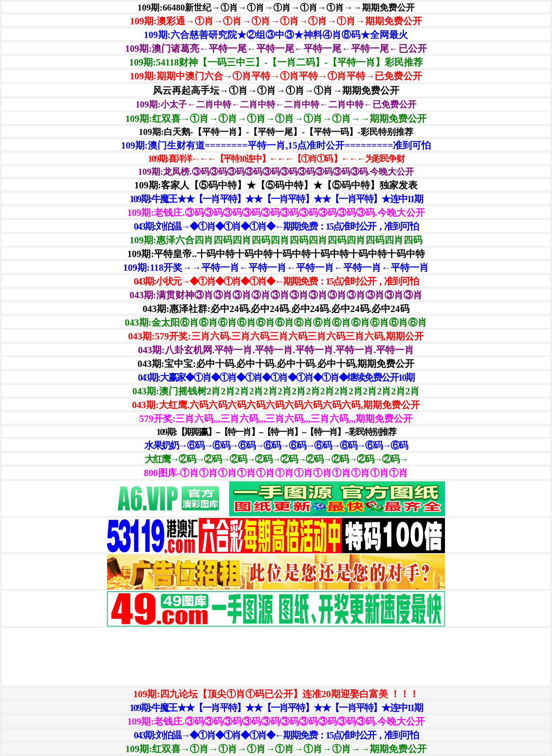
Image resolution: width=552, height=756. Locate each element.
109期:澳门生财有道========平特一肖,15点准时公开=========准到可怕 (276, 145)
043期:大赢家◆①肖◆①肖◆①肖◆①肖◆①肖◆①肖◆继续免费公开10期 (276, 377)
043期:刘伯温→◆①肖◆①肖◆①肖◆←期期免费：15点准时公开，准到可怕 (276, 226)
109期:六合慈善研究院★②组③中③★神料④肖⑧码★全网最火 (276, 35)
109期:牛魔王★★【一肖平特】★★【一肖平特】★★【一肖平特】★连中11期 (276, 199)
